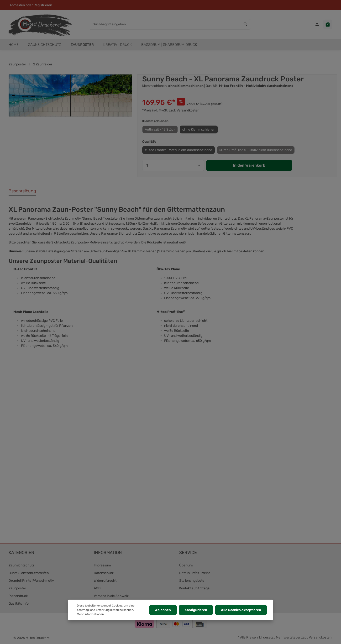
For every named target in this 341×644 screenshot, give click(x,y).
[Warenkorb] (328, 24)
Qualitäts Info (19, 604)
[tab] (22, 191)
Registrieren (43, 5)
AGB (97, 588)
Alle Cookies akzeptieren (241, 610)
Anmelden (17, 5)
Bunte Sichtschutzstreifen (29, 573)
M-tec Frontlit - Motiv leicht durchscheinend (178, 150)
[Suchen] (246, 24)
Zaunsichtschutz (21, 565)
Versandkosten (320, 637)
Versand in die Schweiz (111, 596)
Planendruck (18, 596)
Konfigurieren (196, 610)
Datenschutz (104, 573)
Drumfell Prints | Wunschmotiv (31, 581)
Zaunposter (17, 588)
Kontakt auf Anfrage (194, 588)
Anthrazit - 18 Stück (160, 129)
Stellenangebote (192, 581)
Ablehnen (163, 610)
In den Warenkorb (249, 165)
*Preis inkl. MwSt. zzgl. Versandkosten (171, 110)
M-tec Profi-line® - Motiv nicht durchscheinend (256, 150)
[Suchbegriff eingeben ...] (165, 24)
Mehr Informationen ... (92, 614)
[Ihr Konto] (317, 24)
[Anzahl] (173, 165)
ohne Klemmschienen (199, 129)
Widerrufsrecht (105, 581)
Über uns (186, 565)
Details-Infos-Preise (195, 573)
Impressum (102, 565)
